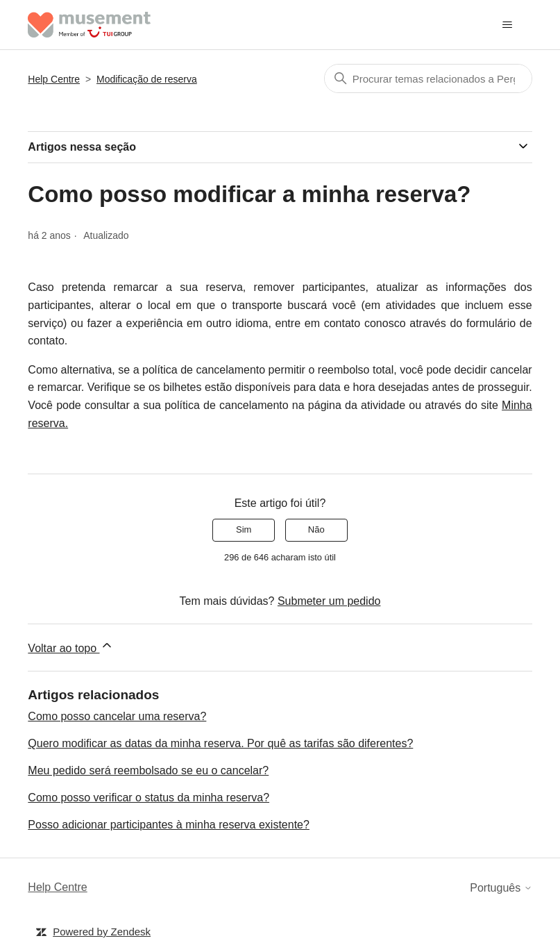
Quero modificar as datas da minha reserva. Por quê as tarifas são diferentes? (220, 743)
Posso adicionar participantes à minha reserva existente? (169, 825)
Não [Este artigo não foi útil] (316, 529)
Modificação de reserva (147, 79)
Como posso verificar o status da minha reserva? (149, 798)
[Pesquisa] (428, 78)
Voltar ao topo (70, 646)
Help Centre (54, 79)
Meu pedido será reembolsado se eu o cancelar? (148, 770)
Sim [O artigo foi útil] (244, 529)
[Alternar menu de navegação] (508, 25)
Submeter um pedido (329, 601)
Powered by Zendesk (102, 932)
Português (501, 888)
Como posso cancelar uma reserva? (117, 716)
